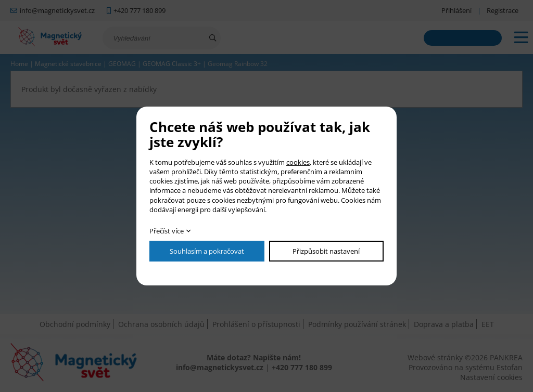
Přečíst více (167, 231)
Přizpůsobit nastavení (326, 251)
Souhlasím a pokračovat (207, 251)
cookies (298, 162)
